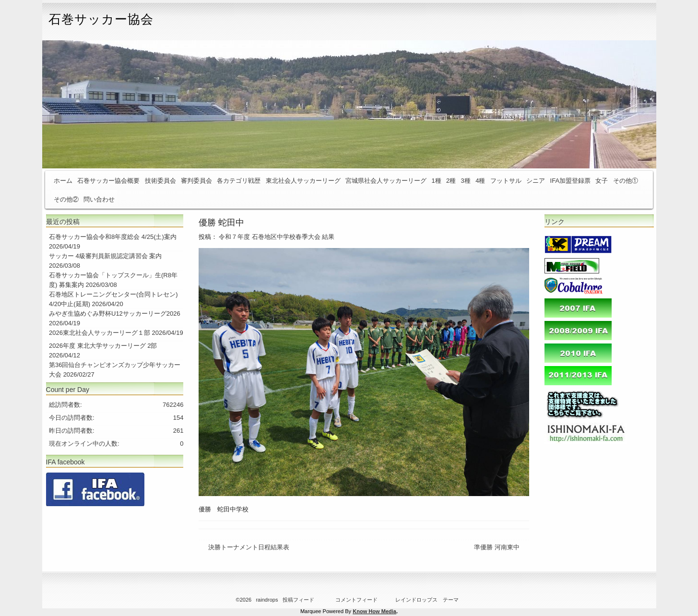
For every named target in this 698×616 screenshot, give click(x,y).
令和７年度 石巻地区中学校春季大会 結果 (277, 237)
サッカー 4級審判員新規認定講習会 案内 (105, 256)
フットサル (506, 181)
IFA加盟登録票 (571, 181)
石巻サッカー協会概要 (108, 181)
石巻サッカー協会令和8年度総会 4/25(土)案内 (113, 237)
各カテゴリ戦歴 (239, 181)
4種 (480, 181)
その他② (66, 199)
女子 (602, 181)
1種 (436, 181)
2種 (451, 181)
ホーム (63, 181)
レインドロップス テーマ (427, 600)
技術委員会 (160, 181)
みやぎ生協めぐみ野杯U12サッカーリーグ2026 (115, 314)
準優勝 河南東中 (497, 547)
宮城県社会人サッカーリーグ (386, 181)
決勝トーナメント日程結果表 (249, 547)
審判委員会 (196, 181)
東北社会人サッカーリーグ (303, 181)
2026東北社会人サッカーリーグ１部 (100, 333)
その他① (626, 181)
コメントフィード (356, 600)
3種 (466, 181)
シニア (536, 181)
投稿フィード (298, 600)
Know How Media (374, 611)
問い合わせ (99, 199)
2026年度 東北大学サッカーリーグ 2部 (103, 346)
